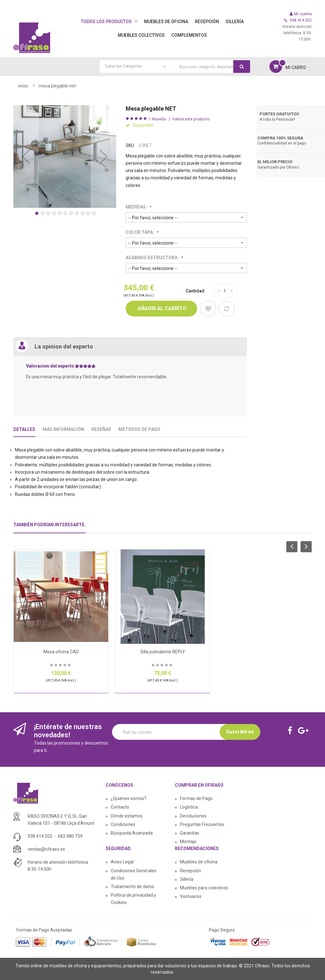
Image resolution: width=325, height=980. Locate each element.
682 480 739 (70, 836)
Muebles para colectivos (204, 888)
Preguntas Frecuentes (202, 824)
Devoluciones (193, 816)
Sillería (187, 879)
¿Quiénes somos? (129, 798)
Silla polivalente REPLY (163, 652)
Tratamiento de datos (133, 887)
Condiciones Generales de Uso (134, 874)
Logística (189, 807)
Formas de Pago (196, 798)
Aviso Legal (122, 862)
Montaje (188, 842)
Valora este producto (191, 119)
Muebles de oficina (199, 862)
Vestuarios (191, 896)
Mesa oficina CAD (61, 652)
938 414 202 (40, 836)
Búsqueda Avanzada (132, 833)
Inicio (23, 86)
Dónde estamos (127, 816)
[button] (26, 157)
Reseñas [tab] (101, 429)
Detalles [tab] (24, 429)
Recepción (190, 871)
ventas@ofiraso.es (46, 849)
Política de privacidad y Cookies (133, 899)
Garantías (190, 833)
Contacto (120, 807)
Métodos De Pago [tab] (139, 429)
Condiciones (123, 824)
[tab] (50, 527)
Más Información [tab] (63, 429)
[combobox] (175, 67)
